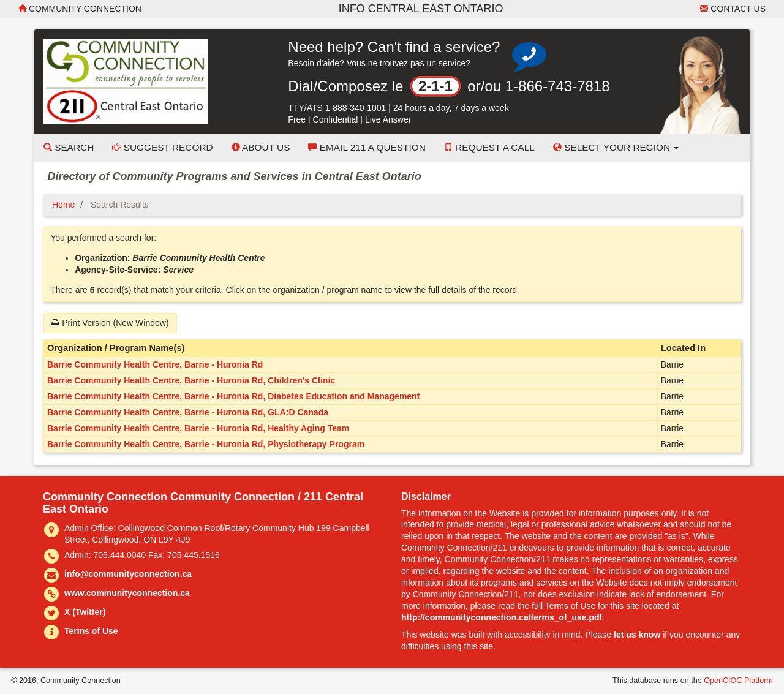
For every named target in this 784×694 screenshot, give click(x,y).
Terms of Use (91, 631)
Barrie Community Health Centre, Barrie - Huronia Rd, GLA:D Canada (188, 412)
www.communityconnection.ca (127, 593)
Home (63, 205)
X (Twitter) (85, 612)
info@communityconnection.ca (128, 574)
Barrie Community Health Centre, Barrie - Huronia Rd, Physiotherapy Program (206, 444)
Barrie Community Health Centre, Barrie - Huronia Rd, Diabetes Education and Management (233, 396)
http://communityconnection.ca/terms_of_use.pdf (502, 617)
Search (69, 147)
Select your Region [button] (616, 147)
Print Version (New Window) (110, 323)
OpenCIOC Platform (738, 681)
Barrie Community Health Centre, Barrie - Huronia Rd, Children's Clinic (191, 380)
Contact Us (733, 9)
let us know (637, 635)
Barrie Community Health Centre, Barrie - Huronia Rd (155, 364)
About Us (261, 147)
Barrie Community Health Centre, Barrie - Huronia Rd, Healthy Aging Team (198, 428)
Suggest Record (162, 147)
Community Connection (80, 9)
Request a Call (489, 147)
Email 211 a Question (367, 147)
